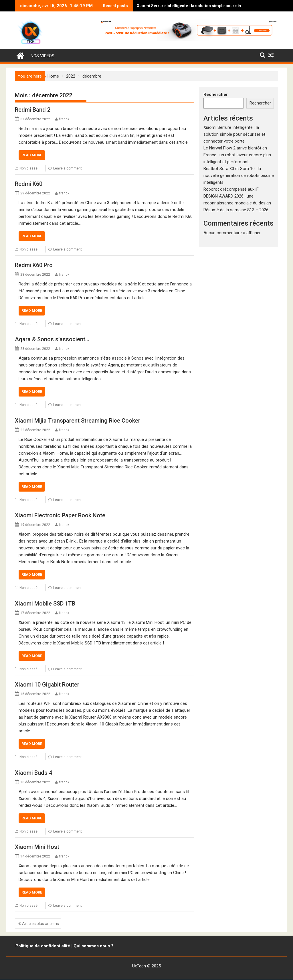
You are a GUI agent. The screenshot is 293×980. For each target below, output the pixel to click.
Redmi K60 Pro (34, 265)
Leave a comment (68, 168)
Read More (32, 155)
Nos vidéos (42, 56)
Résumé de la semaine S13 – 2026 (236, 210)
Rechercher (216, 94)
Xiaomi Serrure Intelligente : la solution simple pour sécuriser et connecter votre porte (196, 6)
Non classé (28, 168)
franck (64, 119)
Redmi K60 (29, 184)
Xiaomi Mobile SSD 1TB (45, 604)
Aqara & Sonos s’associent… (52, 339)
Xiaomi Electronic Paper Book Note (60, 515)
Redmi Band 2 (33, 110)
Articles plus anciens (40, 924)
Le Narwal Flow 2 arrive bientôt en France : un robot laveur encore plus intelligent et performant (237, 155)
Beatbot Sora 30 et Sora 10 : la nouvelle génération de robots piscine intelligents (239, 176)
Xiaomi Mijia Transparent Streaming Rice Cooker (78, 421)
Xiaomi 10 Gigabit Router (47, 685)
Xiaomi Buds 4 (33, 773)
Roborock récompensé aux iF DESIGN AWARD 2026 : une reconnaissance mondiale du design (237, 196)
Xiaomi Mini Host (37, 847)
